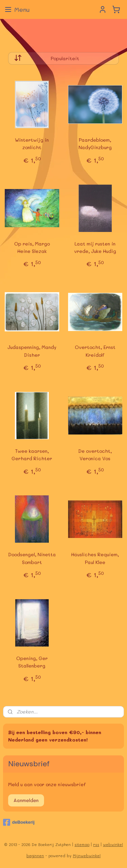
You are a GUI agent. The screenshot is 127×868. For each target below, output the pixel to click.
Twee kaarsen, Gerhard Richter (32, 455)
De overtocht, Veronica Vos (95, 455)
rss (96, 844)
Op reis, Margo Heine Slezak (32, 247)
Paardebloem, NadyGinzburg (95, 144)
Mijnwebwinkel (87, 856)
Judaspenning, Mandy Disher (32, 351)
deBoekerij (19, 822)
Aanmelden (26, 800)
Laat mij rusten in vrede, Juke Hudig (95, 247)
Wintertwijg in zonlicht (32, 144)
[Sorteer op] (64, 58)
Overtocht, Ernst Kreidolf (95, 351)
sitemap (82, 844)
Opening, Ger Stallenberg (32, 662)
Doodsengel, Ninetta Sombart (32, 558)
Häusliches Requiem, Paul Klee (95, 558)
